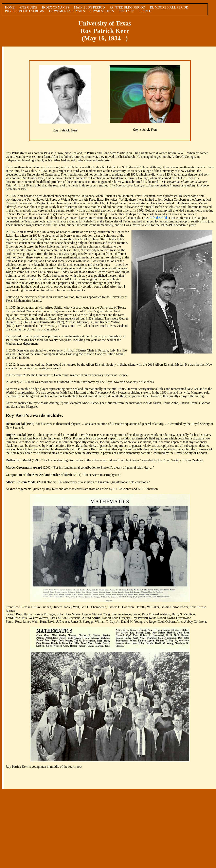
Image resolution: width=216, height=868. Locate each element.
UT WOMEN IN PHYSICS (67, 11)
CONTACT (126, 11)
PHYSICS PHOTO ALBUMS (25, 11)
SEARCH (145, 11)
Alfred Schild (158, 218)
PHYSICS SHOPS (102, 11)
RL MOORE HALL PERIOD (169, 7)
